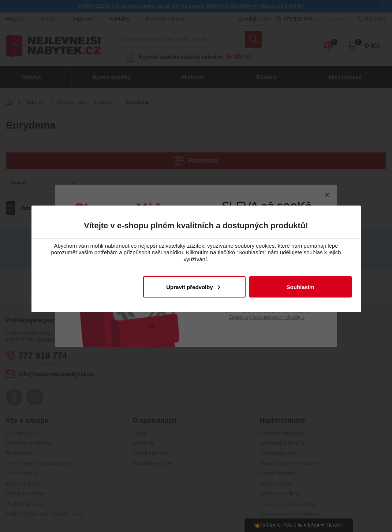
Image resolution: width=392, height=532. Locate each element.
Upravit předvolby (190, 287)
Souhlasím (300, 287)
